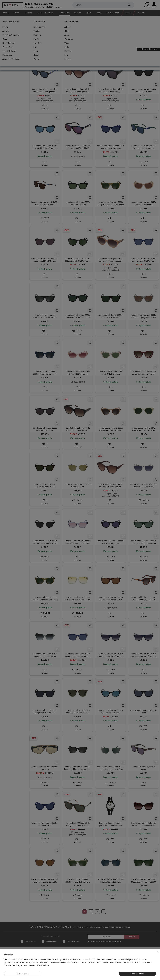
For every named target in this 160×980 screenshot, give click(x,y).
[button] (158, 952)
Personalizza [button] (22, 974)
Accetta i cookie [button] (137, 974)
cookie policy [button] (30, 962)
